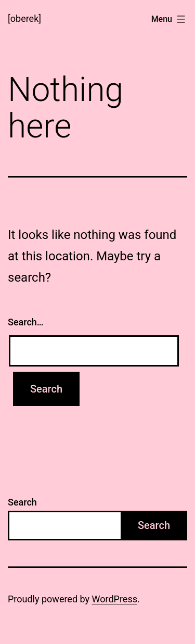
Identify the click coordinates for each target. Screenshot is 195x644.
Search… (26, 322)
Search (22, 502)
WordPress (115, 599)
